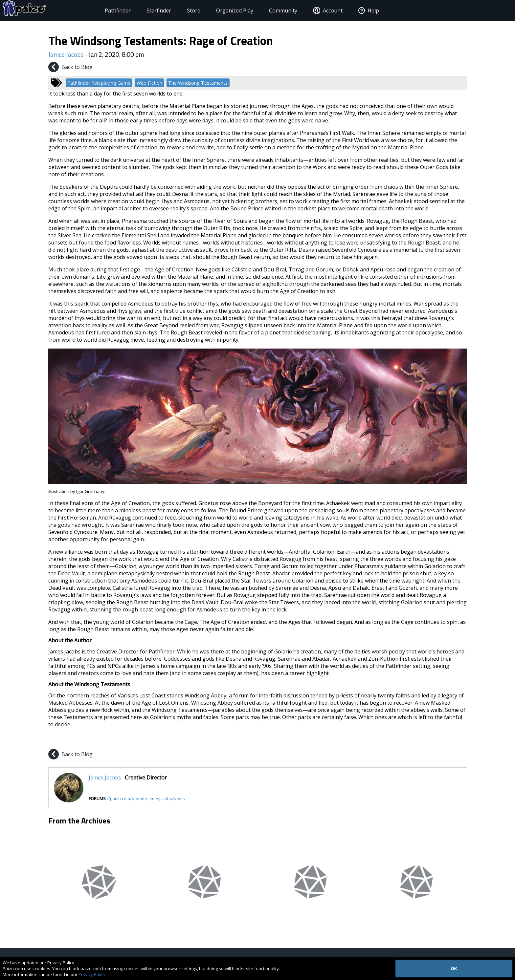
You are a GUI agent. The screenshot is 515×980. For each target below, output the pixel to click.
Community (268, 11)
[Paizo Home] (49, 11)
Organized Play (220, 11)
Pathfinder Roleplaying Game (99, 83)
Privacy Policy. (92, 974)
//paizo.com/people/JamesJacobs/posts (146, 799)
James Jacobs (66, 54)
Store (179, 11)
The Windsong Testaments (198, 83)
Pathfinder (103, 11)
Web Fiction (149, 83)
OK (454, 969)
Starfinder (144, 11)
